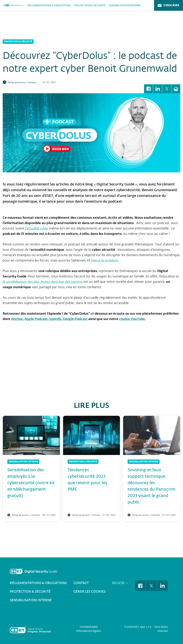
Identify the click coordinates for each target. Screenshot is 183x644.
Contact (81, 583)
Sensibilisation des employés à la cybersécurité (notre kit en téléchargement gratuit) (31, 483)
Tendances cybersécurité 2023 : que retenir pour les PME (87, 479)
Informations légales (89, 631)
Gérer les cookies (90, 591)
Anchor (17, 319)
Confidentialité (89, 627)
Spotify (55, 319)
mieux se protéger (105, 260)
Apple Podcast (36, 319)
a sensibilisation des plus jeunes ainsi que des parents (43, 282)
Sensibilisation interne (125, 5)
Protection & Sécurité (90, 5)
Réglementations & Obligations (49, 5)
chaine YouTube (132, 319)
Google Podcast (75, 319)
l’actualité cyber (37, 228)
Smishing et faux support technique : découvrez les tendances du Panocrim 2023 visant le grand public (152, 486)
